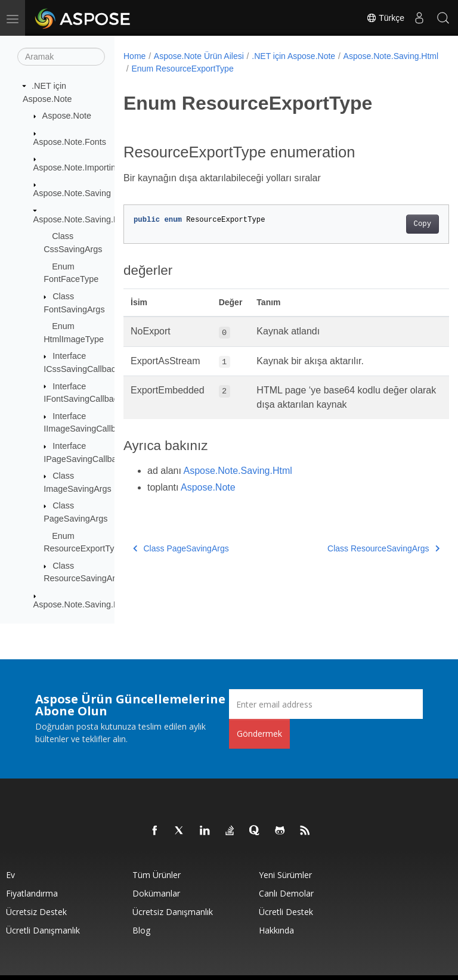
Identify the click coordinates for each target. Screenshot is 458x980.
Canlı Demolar (286, 893)
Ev (10, 875)
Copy (399, 224)
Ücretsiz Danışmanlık (173, 912)
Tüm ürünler (157, 875)
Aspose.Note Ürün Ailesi (199, 56)
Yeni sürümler (285, 875)
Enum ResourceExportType (286, 69)
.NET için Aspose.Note (293, 56)
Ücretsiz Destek (36, 912)
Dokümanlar (156, 893)
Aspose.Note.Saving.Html (82, 219)
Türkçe (385, 18)
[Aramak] (61, 57)
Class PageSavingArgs (181, 548)
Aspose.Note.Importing (77, 168)
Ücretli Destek (286, 912)
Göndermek (259, 734)
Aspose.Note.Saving (72, 193)
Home (134, 56)
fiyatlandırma (32, 893)
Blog (141, 930)
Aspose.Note (67, 116)
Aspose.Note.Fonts (70, 141)
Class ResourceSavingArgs (360, 548)
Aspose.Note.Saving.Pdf (80, 604)
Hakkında (276, 930)
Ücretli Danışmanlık (43, 930)
